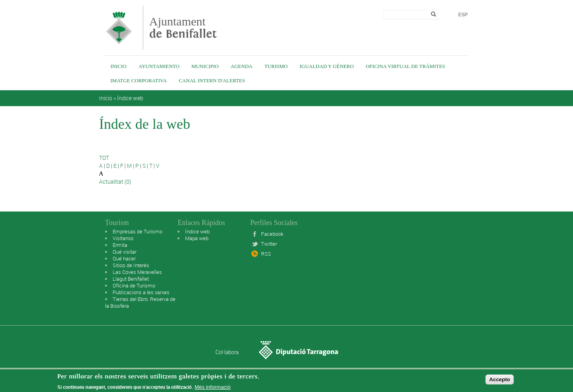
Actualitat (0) (115, 181)
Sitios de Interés (131, 265)
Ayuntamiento (159, 66)
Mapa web (197, 238)
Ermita (120, 245)
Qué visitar (125, 252)
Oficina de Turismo (134, 285)
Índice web (130, 98)
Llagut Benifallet (131, 279)
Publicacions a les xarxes (141, 292)
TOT (104, 158)
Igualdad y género (327, 66)
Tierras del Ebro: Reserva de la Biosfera (140, 302)
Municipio (205, 66)
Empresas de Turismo (137, 231)
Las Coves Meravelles (137, 272)
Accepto (500, 381)
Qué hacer (124, 258)
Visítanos (123, 238)
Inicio (119, 66)
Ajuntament (183, 28)
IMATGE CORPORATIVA (139, 81)
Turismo (276, 66)
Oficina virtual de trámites (405, 66)
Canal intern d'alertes (212, 81)
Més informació (212, 389)
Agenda (242, 66)
